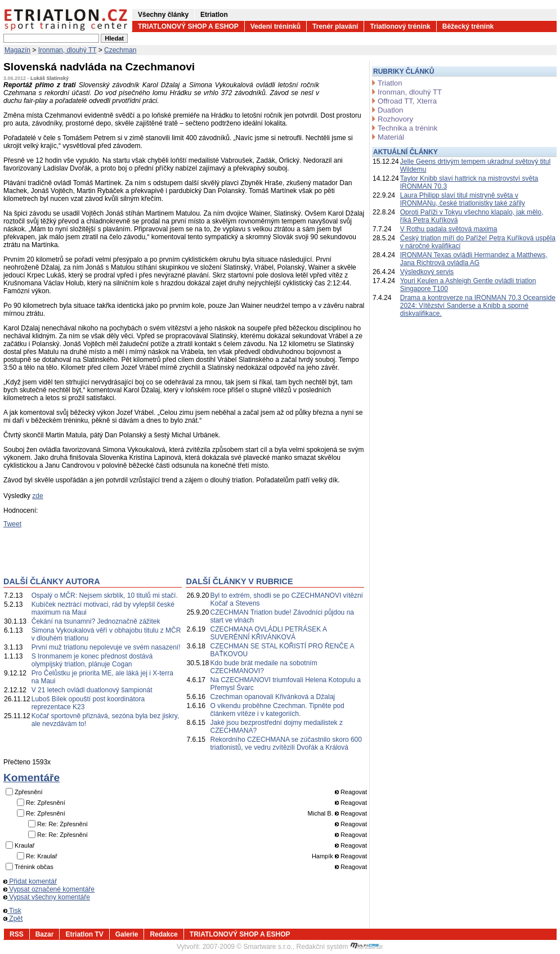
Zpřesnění (29, 792)
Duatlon (390, 110)
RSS (17, 934)
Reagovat (351, 792)
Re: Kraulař (42, 856)
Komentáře (32, 778)
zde (37, 496)
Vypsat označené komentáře (49, 889)
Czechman (120, 50)
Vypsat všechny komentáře (47, 897)
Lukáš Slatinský (50, 78)
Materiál (391, 137)
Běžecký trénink (468, 26)
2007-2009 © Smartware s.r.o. (248, 947)
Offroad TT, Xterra (407, 101)
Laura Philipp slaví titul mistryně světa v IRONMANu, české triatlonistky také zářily (463, 199)
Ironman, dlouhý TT (68, 50)
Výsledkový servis (427, 272)
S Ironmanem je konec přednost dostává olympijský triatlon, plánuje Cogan (92, 660)
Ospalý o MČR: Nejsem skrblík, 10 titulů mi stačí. (105, 595)
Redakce (163, 934)
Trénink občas (34, 867)
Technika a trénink (407, 128)
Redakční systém (340, 947)
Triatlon (390, 83)
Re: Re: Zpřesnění (62, 824)
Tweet (12, 524)
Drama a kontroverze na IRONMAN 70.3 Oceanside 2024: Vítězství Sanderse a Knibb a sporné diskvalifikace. (478, 306)
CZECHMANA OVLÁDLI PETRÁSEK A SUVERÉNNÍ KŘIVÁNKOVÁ (269, 633)
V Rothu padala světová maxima (449, 229)
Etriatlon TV (84, 934)
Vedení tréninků (275, 26)
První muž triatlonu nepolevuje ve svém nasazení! (106, 647)
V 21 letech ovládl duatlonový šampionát (92, 690)
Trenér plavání (335, 26)
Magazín (17, 50)
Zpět (13, 919)
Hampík (322, 856)
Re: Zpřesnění (46, 803)
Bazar (45, 934)
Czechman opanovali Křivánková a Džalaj (273, 697)
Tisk (12, 911)
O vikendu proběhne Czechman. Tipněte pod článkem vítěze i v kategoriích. (277, 710)
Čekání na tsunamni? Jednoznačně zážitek (96, 621)
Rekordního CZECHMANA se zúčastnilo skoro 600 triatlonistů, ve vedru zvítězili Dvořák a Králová (286, 744)
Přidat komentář (30, 881)
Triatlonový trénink (400, 26)
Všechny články (163, 15)
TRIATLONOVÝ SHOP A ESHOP (188, 26)
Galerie (127, 934)
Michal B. (321, 813)
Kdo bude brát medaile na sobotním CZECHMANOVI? (264, 667)
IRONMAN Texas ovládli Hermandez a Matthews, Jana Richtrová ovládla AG (474, 259)
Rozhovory (395, 119)
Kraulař (24, 845)
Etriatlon (214, 15)
